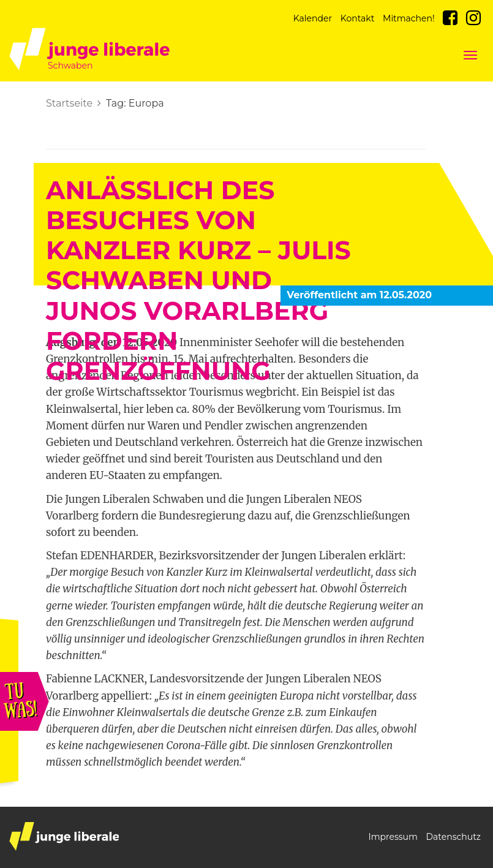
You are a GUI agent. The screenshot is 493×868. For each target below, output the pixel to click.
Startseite (69, 103)
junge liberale (64, 836)
